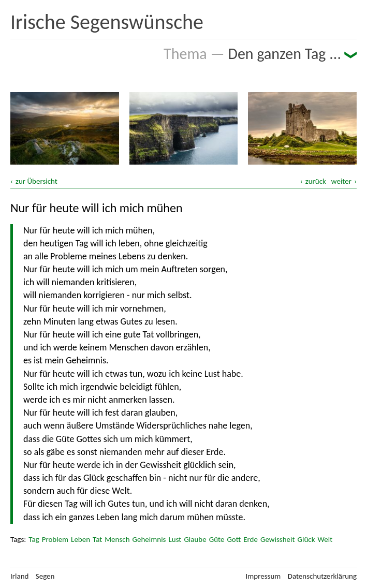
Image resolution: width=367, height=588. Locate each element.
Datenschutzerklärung (322, 576)
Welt (325, 539)
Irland (19, 576)
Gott (234, 539)
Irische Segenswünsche (107, 22)
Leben (80, 539)
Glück (306, 539)
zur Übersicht (36, 181)
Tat (97, 539)
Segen (45, 576)
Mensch (117, 539)
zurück (316, 181)
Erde (251, 539)
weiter (341, 181)
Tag (34, 539)
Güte (217, 539)
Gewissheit (278, 539)
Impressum (263, 576)
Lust (175, 539)
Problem (55, 539)
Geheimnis (149, 539)
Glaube (195, 539)
